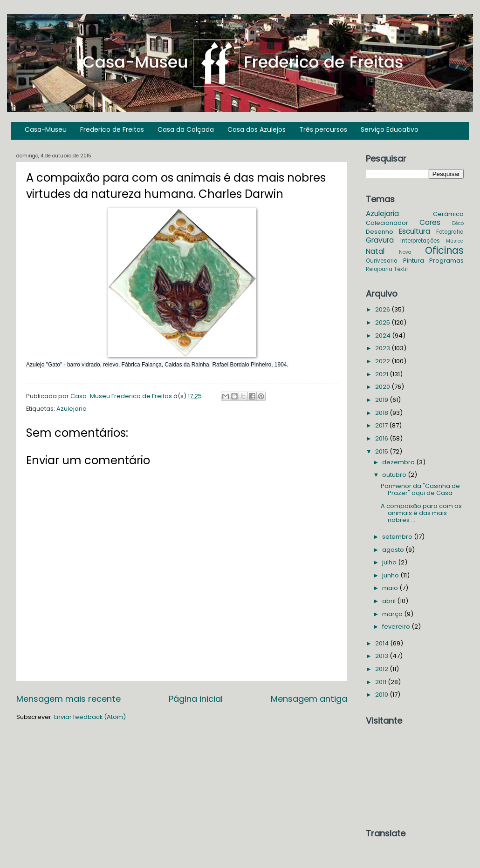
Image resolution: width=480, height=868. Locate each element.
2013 (382, 656)
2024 (384, 336)
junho (391, 575)
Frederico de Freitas (112, 129)
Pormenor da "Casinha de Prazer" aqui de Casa (420, 489)
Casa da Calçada (186, 129)
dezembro (399, 462)
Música (455, 241)
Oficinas (444, 250)
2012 (382, 669)
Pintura (414, 261)
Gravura (380, 240)
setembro (398, 537)
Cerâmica (448, 214)
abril (390, 601)
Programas (446, 261)
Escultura (415, 231)
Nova (405, 252)
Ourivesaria (382, 261)
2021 (382, 374)
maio (391, 588)
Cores (430, 222)
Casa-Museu (46, 129)
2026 (383, 309)
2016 (382, 438)
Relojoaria (379, 269)
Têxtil (401, 269)
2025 (383, 322)
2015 (382, 451)
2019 (382, 400)
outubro (395, 475)
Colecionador (387, 223)
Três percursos (323, 129)
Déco (458, 223)
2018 (382, 413)
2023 (383, 348)
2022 (383, 361)
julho (390, 562)
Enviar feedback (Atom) (90, 717)
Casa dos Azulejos (257, 129)
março (393, 614)
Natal (375, 251)
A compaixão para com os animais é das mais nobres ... (421, 513)
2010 (382, 695)
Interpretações (420, 241)
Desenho (380, 232)
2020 (383, 387)
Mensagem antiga (309, 699)
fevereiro (397, 627)
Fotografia (450, 232)
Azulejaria (72, 409)
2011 (381, 682)
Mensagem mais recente (69, 699)
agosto (394, 550)
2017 (382, 425)
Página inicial (196, 699)
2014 (383, 643)
